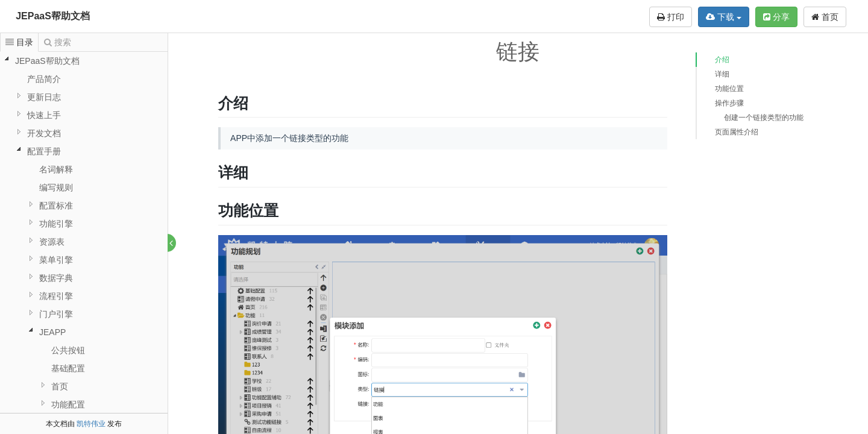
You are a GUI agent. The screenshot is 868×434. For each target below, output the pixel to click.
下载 (724, 17)
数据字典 (56, 278)
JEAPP (52, 332)
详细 (722, 74)
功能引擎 (56, 224)
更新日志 (44, 97)
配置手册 (44, 151)
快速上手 (44, 115)
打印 (671, 17)
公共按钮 (68, 350)
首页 (825, 17)
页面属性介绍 (737, 132)
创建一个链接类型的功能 (764, 118)
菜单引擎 (56, 260)
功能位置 (729, 89)
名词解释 (56, 169)
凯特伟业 (91, 424)
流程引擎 (56, 296)
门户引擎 (56, 314)
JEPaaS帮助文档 (53, 16)
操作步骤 (729, 103)
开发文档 (44, 133)
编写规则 (56, 187)
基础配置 (68, 368)
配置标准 (56, 206)
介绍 (722, 60)
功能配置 (68, 404)
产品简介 (44, 79)
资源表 (52, 242)
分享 (776, 17)
